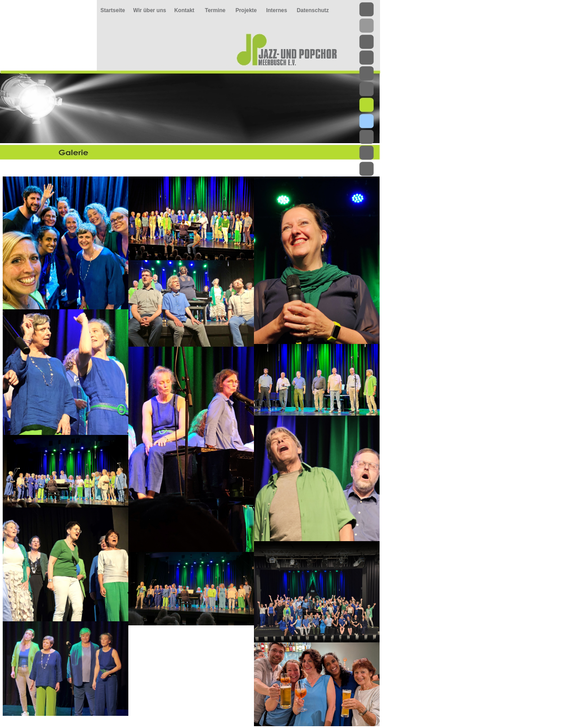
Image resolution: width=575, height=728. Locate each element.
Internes (277, 10)
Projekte (246, 10)
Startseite (113, 10)
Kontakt (184, 10)
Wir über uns (150, 10)
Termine (215, 10)
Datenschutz (313, 10)
